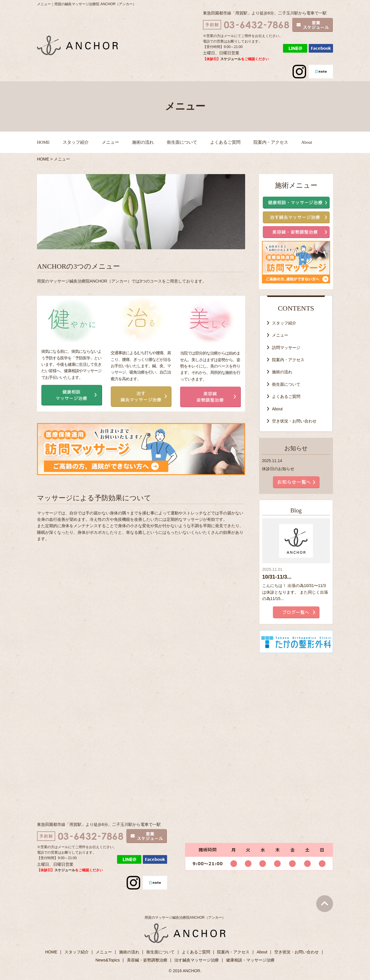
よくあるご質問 (225, 142)
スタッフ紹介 (76, 142)
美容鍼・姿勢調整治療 (147, 960)
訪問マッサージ (286, 348)
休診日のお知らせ (278, 469)
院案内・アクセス (271, 142)
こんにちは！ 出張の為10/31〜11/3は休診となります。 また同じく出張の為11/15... (295, 592)
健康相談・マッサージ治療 (250, 960)
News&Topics (108, 960)
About (307, 142)
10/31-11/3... (277, 577)
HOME (43, 142)
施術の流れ (143, 142)
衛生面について (182, 142)
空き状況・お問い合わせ (294, 421)
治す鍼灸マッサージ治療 (197, 960)
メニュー (110, 142)
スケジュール (231, 59)
